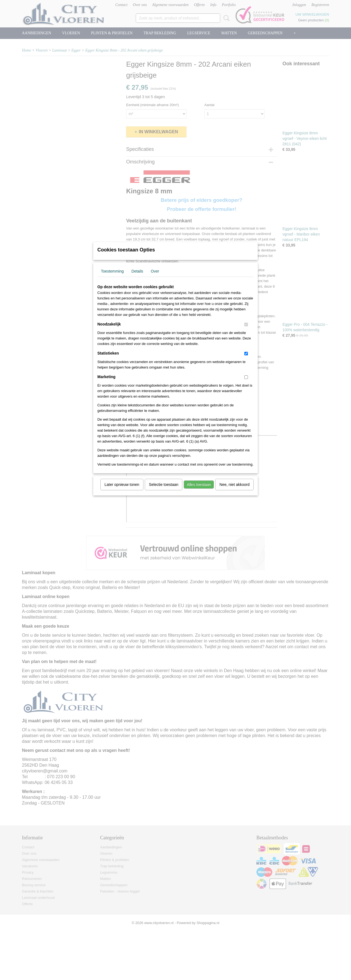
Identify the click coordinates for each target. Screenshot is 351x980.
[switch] (246, 332)
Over (155, 278)
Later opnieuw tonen (122, 492)
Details (137, 278)
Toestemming (112, 278)
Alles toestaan (199, 492)
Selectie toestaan (164, 492)
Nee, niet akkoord (234, 492)
